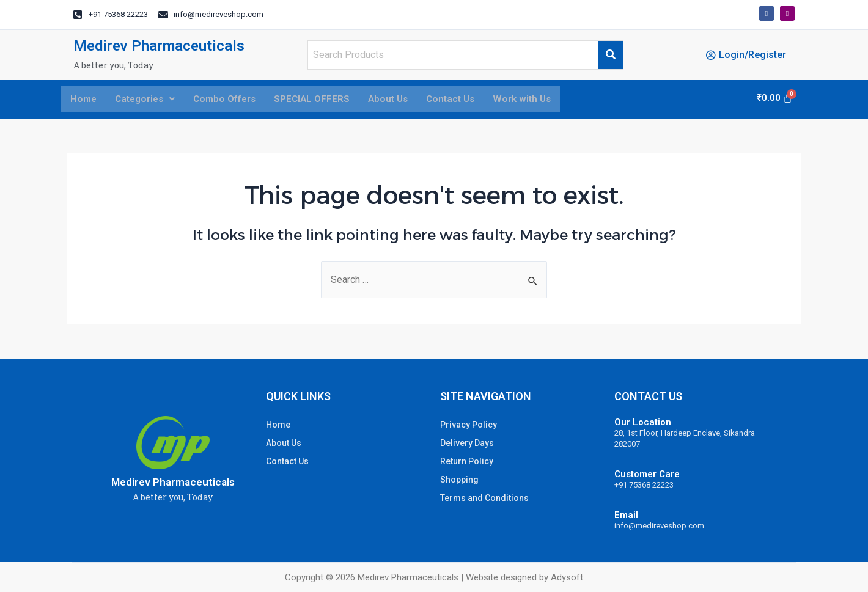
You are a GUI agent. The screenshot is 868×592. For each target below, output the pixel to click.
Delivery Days (467, 443)
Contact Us (463, 100)
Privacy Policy (469, 425)
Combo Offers (230, 100)
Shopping (459, 480)
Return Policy (467, 461)
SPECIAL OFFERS (320, 100)
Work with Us (537, 100)
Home (84, 100)
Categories (148, 100)
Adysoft (567, 577)
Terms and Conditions (484, 498)
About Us (398, 100)
